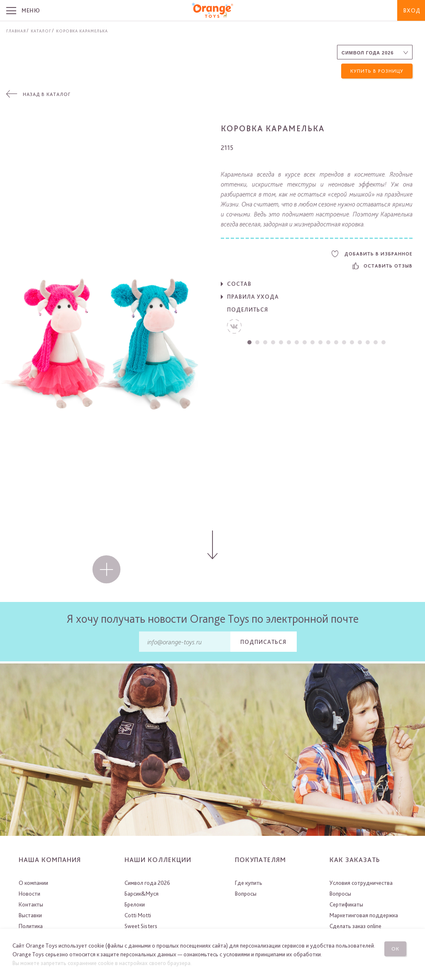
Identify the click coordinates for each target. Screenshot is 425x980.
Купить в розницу (377, 71)
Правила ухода (253, 297)
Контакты (31, 904)
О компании (33, 883)
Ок (395, 949)
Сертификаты (346, 904)
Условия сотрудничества (361, 883)
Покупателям (260, 860)
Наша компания (50, 860)
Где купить (249, 883)
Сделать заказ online (355, 926)
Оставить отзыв (382, 266)
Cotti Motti (138, 915)
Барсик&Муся (142, 894)
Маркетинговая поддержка (364, 915)
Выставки (30, 915)
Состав (239, 284)
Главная (16, 31)
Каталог (41, 31)
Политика (31, 926)
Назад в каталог (47, 95)
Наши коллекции (158, 860)
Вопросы (246, 894)
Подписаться (263, 642)
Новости (29, 894)
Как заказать (355, 860)
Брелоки (135, 904)
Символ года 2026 (147, 883)
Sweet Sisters (141, 926)
